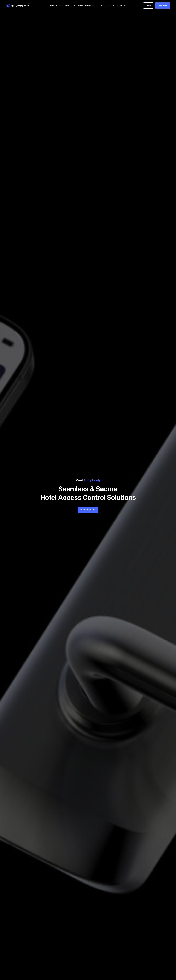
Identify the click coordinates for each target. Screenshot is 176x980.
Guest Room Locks (87, 6)
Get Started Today (88, 510)
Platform (53, 6)
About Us (121, 6)
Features (68, 6)
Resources (106, 6)
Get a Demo (163, 6)
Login (148, 6)
